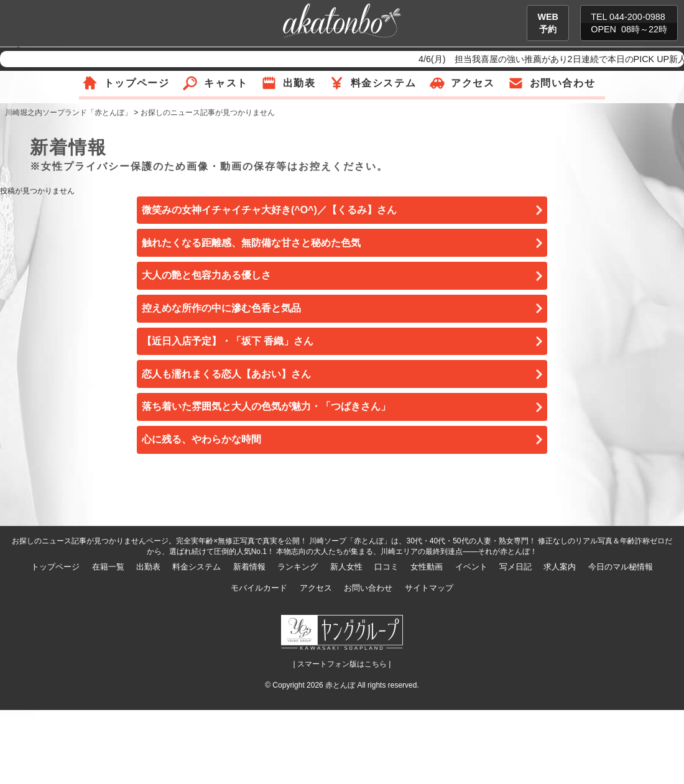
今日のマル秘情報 (621, 567)
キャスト (226, 83)
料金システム (384, 83)
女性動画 (427, 567)
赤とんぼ (340, 685)
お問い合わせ (563, 83)
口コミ (386, 567)
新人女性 (346, 567)
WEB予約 (548, 23)
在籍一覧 (108, 567)
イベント (471, 567)
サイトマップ (429, 588)
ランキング (298, 567)
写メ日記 (515, 567)
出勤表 (299, 83)
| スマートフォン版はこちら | (342, 664)
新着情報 (249, 567)
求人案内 (560, 567)
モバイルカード (259, 588)
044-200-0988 (637, 17)
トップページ (137, 83)
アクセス (473, 83)
